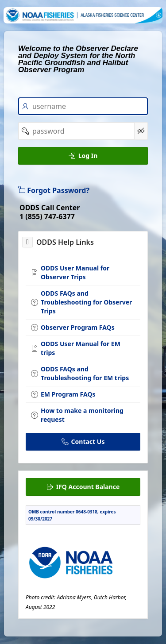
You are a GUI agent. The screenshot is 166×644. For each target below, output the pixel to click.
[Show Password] (141, 131)
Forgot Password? (54, 190)
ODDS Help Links (65, 242)
